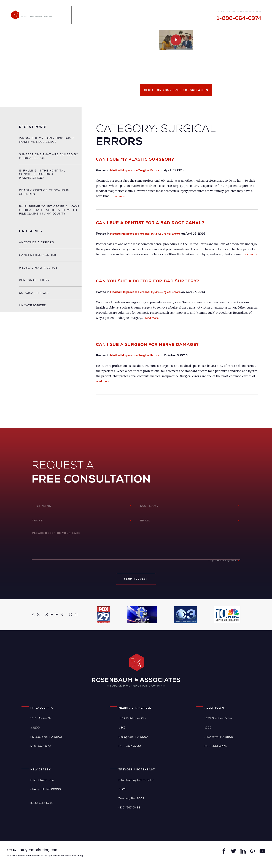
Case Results (149, 15)
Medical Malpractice (125, 170)
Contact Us (203, 15)
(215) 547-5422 (129, 813)
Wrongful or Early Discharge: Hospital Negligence (47, 140)
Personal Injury (151, 234)
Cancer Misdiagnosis (38, 258)
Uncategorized (33, 309)
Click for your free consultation (176, 90)
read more (120, 196)
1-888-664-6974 (239, 18)
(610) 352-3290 (130, 751)
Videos (185, 15)
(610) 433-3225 (216, 751)
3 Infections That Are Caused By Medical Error (46, 156)
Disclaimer (71, 861)
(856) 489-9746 (42, 808)
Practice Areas (112, 15)
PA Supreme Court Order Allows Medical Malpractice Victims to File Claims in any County (46, 212)
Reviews (169, 15)
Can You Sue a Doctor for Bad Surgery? (148, 286)
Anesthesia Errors (37, 246)
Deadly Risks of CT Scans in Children (44, 192)
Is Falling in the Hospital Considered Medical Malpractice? (42, 174)
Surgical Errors (151, 170)
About (91, 15)
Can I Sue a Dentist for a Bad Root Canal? (150, 223)
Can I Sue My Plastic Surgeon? (135, 159)
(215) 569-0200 (41, 751)
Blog (131, 15)
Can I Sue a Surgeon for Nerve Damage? (147, 350)
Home (78, 15)
